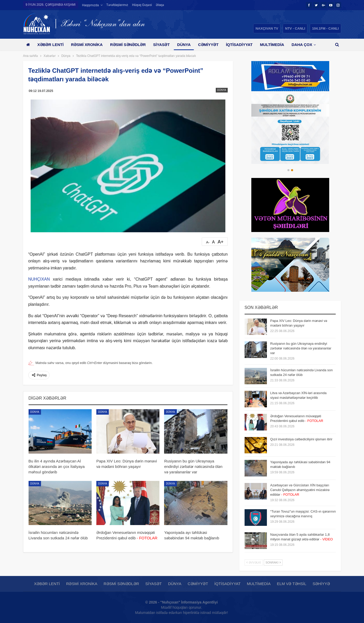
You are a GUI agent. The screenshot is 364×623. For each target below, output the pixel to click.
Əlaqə (160, 5)
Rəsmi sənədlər (128, 45)
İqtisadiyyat (239, 45)
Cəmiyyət (208, 45)
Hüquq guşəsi (142, 5)
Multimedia (272, 45)
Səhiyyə (321, 584)
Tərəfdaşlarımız (117, 5)
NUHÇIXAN (39, 279)
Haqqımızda (90, 5)
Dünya (184, 45)
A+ (221, 242)
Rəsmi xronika (87, 45)
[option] (290, 129)
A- (208, 242)
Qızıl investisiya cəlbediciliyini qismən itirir (301, 439)
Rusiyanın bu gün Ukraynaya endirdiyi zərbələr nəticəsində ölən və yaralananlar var (301, 348)
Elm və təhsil (291, 584)
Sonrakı (273, 562)
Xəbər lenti (50, 45)
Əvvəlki (254, 562)
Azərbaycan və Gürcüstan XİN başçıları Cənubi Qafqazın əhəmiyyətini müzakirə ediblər (300, 490)
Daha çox (302, 45)
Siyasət (161, 45)
